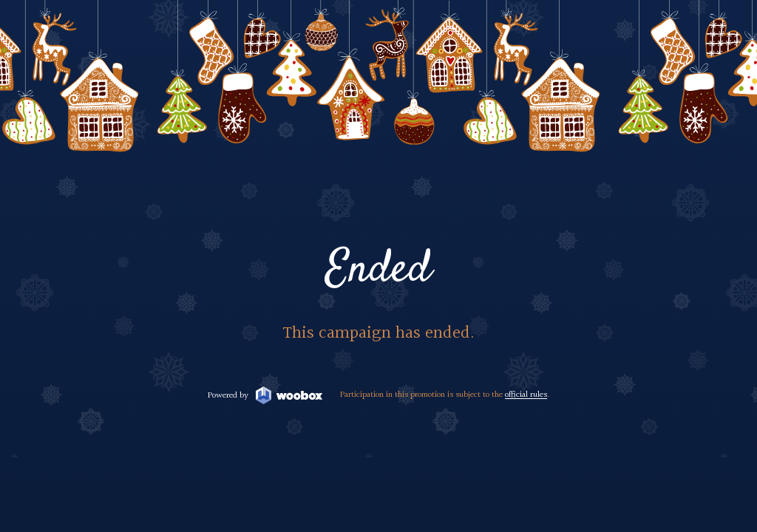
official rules (526, 395)
